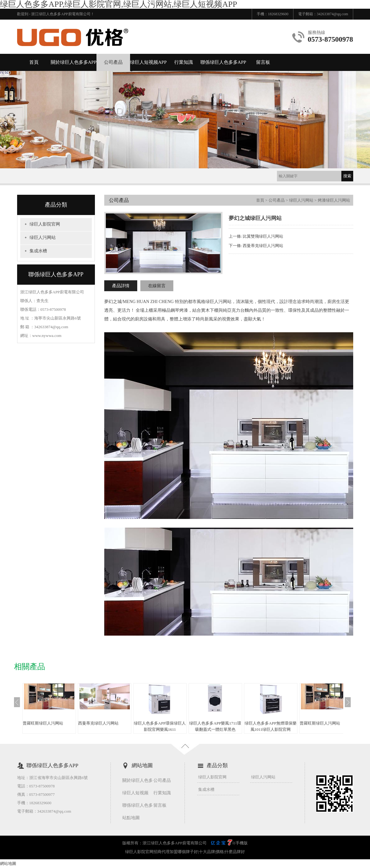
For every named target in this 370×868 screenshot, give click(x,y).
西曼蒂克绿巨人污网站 (263, 246)
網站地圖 (8, 863)
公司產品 (113, 62)
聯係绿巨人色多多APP (223, 62)
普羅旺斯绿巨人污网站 (43, 723)
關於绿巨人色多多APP (74, 62)
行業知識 (184, 62)
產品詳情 (121, 286)
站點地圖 (131, 818)
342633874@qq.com (333, 14)
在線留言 (157, 286)
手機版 (242, 843)
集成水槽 (38, 251)
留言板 (263, 62)
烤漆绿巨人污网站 (334, 200)
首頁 (34, 62)
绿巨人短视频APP (148, 62)
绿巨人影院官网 (45, 224)
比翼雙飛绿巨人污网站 (263, 236)
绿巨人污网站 (43, 238)
